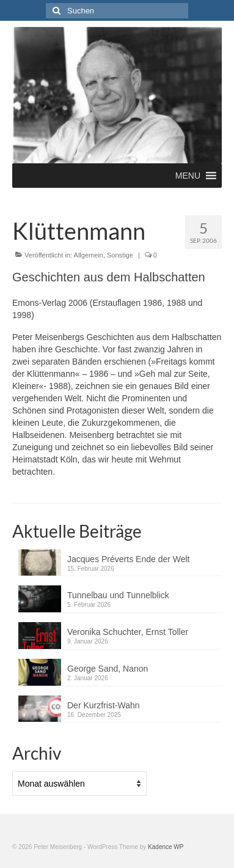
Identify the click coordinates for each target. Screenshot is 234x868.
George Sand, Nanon (108, 669)
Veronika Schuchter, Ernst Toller (128, 632)
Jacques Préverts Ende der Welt (129, 559)
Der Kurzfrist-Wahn (104, 705)
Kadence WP (166, 847)
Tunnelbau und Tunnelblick (118, 595)
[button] (188, 176)
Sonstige (120, 255)
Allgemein (89, 255)
